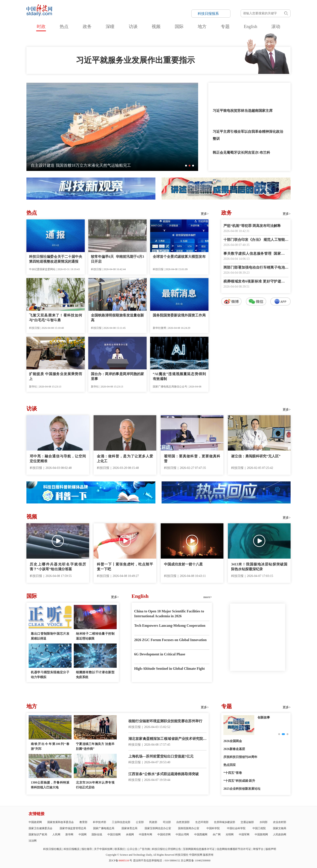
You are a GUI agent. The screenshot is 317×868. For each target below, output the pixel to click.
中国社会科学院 (236, 828)
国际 (179, 26)
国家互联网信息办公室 (158, 828)
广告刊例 (145, 849)
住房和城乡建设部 (225, 822)
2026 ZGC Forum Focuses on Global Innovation (170, 640)
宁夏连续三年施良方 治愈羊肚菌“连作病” (95, 746)
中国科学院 (213, 828)
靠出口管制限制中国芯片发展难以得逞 (50, 636)
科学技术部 (100, 822)
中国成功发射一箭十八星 (183, 564)
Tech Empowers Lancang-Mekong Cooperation (170, 626)
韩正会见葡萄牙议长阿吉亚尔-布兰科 (241, 152)
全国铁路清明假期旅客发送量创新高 (117, 318)
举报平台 (258, 849)
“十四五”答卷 (233, 773)
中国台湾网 (182, 834)
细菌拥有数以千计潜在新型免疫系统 (95, 675)
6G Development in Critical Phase (160, 654)
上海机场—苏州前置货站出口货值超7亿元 (161, 756)
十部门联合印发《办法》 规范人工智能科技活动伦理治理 (256, 240)
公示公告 (132, 849)
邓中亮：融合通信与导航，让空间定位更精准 (58, 459)
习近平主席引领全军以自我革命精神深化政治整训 (248, 135)
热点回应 (230, 765)
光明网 (230, 834)
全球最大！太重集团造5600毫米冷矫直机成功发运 (74, 165)
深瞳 (110, 26)
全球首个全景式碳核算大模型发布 (179, 257)
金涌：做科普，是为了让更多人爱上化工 (125, 459)
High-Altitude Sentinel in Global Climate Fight (170, 669)
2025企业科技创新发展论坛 (242, 789)
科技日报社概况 (52, 849)
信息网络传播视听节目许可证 (234, 849)
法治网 (33, 841)
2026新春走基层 (234, 749)
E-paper (258, 676)
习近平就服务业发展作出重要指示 (135, 60)
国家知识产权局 (38, 834)
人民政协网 (280, 834)
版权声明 (271, 849)
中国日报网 (114, 834)
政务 (87, 26)
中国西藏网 (201, 834)
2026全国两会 (233, 741)
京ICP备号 (120, 861)
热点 (64, 26)
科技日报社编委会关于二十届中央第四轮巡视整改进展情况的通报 (56, 259)
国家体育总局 (129, 828)
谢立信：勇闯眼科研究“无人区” (256, 456)
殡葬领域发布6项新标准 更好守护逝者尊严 (256, 282)
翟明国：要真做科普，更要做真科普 (192, 459)
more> (208, 597)
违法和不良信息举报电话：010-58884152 (157, 861)
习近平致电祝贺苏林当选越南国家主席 (243, 111)
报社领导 (87, 849)
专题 (225, 26)
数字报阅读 (256, 385)
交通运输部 (247, 822)
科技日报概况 (72, 849)
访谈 (133, 26)
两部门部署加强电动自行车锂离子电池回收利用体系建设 (256, 268)
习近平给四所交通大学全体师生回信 (241, 90)
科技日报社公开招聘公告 (166, 849)
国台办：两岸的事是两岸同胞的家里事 (117, 376)
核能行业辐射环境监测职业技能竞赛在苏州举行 (165, 721)
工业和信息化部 (121, 822)
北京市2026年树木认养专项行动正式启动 (95, 785)
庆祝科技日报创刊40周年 (240, 757)
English (250, 26)
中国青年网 (146, 834)
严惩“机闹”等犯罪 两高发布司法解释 (252, 226)
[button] (186, 166)
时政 (41, 26)
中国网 (83, 834)
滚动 (276, 26)
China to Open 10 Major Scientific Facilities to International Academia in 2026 (169, 614)
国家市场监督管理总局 (73, 828)
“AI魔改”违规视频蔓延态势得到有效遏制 (179, 376)
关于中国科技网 (103, 849)
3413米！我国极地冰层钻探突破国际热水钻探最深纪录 (259, 567)
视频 (156, 26)
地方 (202, 26)
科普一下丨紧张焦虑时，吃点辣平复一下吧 (125, 567)
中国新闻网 (261, 834)
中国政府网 (35, 822)
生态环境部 (202, 822)
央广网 (217, 834)
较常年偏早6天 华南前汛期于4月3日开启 (117, 259)
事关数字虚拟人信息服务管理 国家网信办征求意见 (256, 254)
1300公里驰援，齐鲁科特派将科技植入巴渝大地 (50, 785)
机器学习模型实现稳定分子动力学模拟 (50, 675)
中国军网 (244, 834)
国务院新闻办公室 (189, 828)
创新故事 (264, 717)
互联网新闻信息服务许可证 (199, 849)
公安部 (140, 822)
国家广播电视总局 (104, 828)
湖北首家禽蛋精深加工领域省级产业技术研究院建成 (167, 739)
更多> (205, 214)
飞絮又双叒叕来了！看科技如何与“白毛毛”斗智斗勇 (56, 318)
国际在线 (97, 834)
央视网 (130, 834)
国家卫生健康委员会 (41, 828)
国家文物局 (280, 828)
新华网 (69, 834)
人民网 (56, 834)
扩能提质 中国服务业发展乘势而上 (56, 376)
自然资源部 (183, 822)
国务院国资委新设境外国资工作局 (179, 315)
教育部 (83, 822)
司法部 (167, 822)
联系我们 (120, 849)
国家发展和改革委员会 (61, 822)
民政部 (153, 822)
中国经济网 (164, 834)
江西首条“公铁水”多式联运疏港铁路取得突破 (164, 774)
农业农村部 (280, 822)
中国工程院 (259, 828)
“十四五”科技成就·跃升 (239, 781)
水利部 (264, 822)
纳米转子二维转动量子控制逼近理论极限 (95, 636)
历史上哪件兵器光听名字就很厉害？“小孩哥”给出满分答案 (58, 567)
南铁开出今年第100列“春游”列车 (50, 746)
